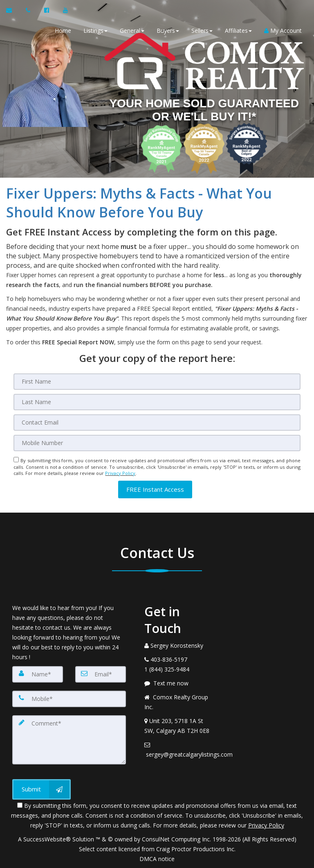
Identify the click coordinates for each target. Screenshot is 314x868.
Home (63, 31)
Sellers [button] (202, 31)
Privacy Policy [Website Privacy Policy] (120, 473)
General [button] (132, 31)
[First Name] (157, 382)
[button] (155, 489)
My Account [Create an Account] (283, 31)
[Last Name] (157, 402)
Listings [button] (95, 31)
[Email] (157, 423)
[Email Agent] (13, 10)
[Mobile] (157, 443)
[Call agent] (29, 10)
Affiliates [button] (238, 31)
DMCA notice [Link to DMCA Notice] (157, 859)
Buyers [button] (168, 31)
